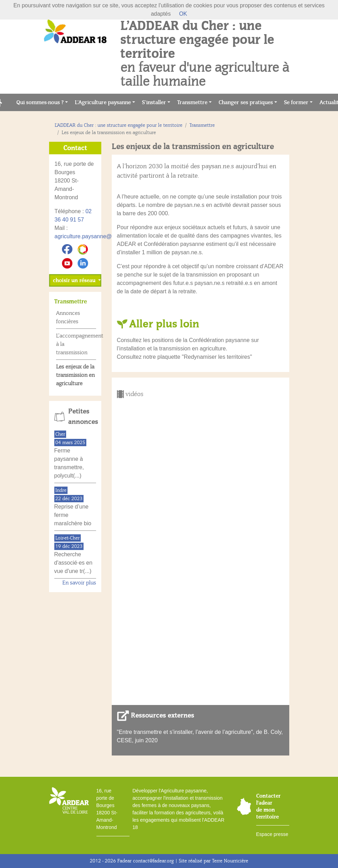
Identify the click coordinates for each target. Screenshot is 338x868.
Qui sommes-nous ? (40, 102)
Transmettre (192, 102)
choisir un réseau (75, 280)
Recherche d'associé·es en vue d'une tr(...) (73, 563)
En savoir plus (79, 583)
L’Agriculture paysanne (103, 102)
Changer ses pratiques (246, 102)
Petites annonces (82, 417)
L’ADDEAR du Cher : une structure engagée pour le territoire (119, 125)
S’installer (154, 102)
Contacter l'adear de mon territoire (268, 806)
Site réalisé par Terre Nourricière (214, 861)
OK (183, 14)
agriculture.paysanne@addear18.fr (98, 236)
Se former (296, 102)
